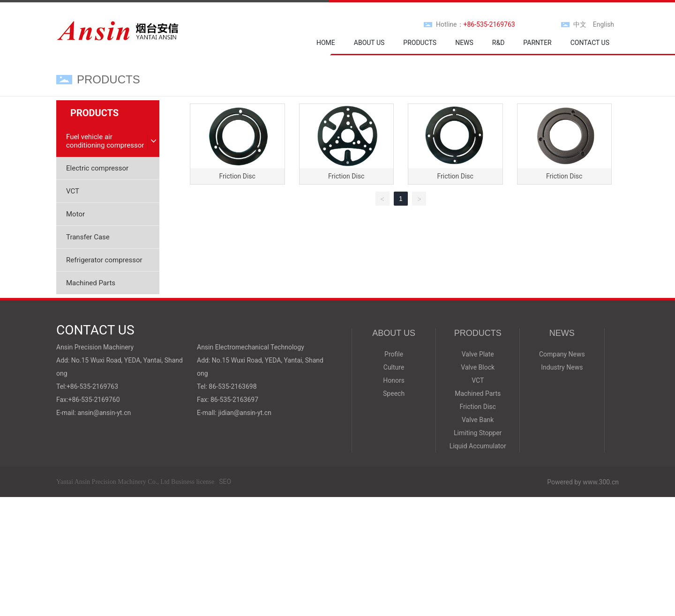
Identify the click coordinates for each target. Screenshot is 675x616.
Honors (394, 380)
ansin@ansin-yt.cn (104, 413)
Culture (394, 367)
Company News (562, 354)
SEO (225, 482)
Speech (394, 393)
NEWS (562, 333)
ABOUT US (394, 333)
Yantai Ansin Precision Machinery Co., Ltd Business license (135, 482)
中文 (580, 24)
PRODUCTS (478, 333)
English (604, 24)
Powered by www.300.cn (583, 482)
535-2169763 (99, 386)
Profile (394, 354)
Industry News (562, 367)
